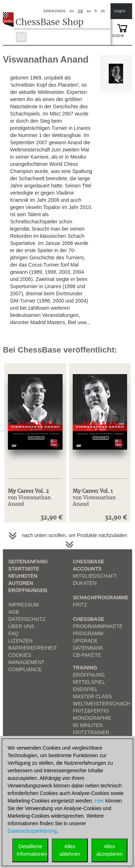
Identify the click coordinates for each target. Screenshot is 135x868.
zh (103, 11)
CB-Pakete (87, 655)
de (80, 11)
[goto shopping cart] (122, 28)
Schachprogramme (101, 597)
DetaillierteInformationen (32, 850)
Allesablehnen (70, 850)
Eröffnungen (28, 590)
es (89, 11)
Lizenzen (21, 641)
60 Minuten (88, 725)
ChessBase (89, 619)
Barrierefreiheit (33, 648)
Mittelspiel (89, 682)
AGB (14, 612)
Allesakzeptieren (109, 850)
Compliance (25, 669)
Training (85, 668)
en (72, 11)
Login (120, 11)
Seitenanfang (28, 562)
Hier (99, 801)
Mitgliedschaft (95, 576)
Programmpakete (98, 626)
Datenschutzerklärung (32, 831)
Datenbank (88, 648)
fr (96, 11)
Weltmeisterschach (102, 704)
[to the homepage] (10, 14)
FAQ (13, 633)
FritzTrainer (91, 732)
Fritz (80, 605)
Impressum (24, 605)
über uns (21, 626)
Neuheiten (23, 576)
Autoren (21, 583)
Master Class (93, 696)
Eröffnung (89, 675)
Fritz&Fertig (91, 711)
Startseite (24, 569)
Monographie (92, 718)
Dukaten (85, 583)
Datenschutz (27, 619)
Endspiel (85, 689)
